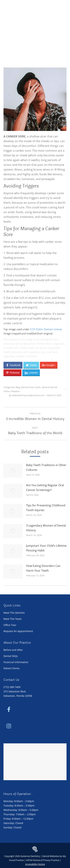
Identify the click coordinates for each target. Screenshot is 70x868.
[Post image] (13, 471)
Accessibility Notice (35, 864)
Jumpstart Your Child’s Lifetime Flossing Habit (46, 548)
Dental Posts (28, 387)
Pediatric (15, 391)
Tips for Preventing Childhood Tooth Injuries (46, 508)
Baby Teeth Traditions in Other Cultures (46, 467)
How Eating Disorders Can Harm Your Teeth (43, 568)
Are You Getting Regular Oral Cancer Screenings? (45, 488)
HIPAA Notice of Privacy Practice (43, 860)
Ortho (7, 391)
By (27, 395)
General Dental (49, 387)
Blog (18, 387)
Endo (38, 387)
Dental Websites (51, 856)
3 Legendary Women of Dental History (46, 528)
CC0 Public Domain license (46, 329)
